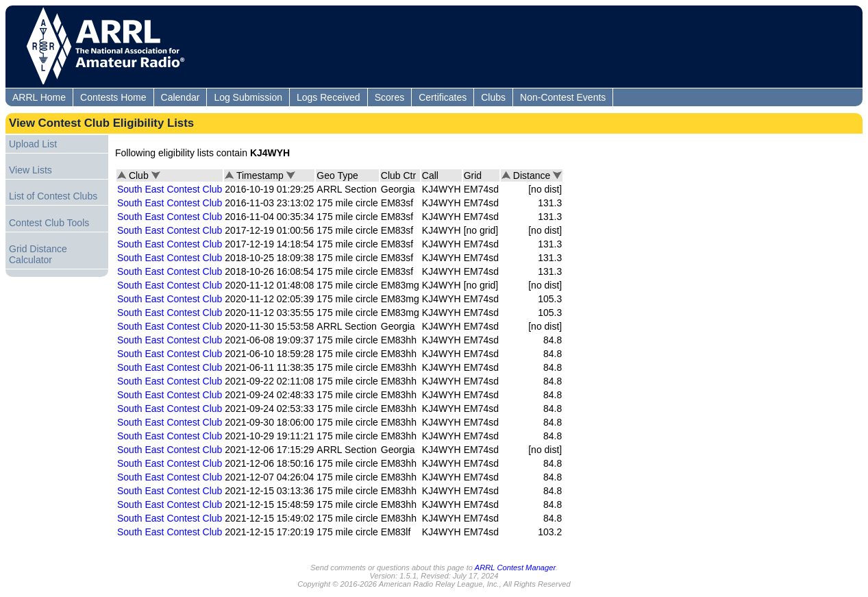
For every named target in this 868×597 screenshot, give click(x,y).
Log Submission (248, 97)
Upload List (33, 144)
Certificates (443, 97)
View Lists (30, 170)
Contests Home (113, 97)
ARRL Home (39, 97)
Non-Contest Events (563, 97)
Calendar (181, 97)
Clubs (493, 97)
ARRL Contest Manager (515, 568)
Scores (390, 97)
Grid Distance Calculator (38, 254)
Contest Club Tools (49, 223)
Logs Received (328, 97)
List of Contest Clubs (53, 196)
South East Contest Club (170, 189)
